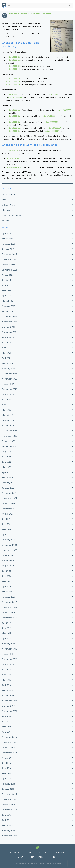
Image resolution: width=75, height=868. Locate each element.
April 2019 (7, 638)
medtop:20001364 (14, 131)
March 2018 (7, 690)
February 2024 (9, 368)
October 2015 (8, 805)
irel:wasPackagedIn (14, 167)
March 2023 (7, 415)
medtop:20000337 (51, 122)
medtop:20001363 (14, 128)
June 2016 (7, 768)
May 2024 (6, 353)
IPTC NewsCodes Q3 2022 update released (30, 14)
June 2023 (7, 405)
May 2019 (6, 633)
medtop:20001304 (14, 57)
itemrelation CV (12, 151)
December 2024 (9, 317)
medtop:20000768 (63, 110)
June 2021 (7, 524)
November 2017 (9, 701)
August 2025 (8, 275)
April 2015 (7, 820)
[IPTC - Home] (4, 6)
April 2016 (7, 779)
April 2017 (7, 732)
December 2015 (9, 794)
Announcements (9, 195)
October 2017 (8, 706)
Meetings (6, 210)
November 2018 (9, 649)
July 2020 (6, 571)
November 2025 (9, 259)
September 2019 (10, 618)
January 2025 (8, 311)
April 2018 (7, 685)
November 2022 (9, 436)
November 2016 (9, 742)
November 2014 (9, 836)
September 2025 (10, 270)
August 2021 (8, 514)
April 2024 (7, 358)
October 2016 (8, 747)
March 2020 (7, 592)
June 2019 (7, 628)
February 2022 (9, 483)
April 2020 (7, 587)
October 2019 (8, 613)
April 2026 (7, 233)
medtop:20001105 (14, 79)
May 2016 (6, 773)
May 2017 (6, 727)
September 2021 (10, 509)
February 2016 (9, 784)
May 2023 (6, 410)
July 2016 (6, 763)
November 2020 (9, 550)
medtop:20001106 (14, 82)
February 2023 (9, 420)
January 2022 (8, 488)
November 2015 (9, 799)
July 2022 (6, 457)
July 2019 (6, 623)
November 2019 (9, 607)
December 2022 (9, 431)
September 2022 (10, 446)
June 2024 (7, 348)
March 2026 (7, 239)
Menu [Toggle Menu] (39, 6)
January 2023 (8, 426)
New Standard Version (12, 215)
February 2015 (9, 831)
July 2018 (6, 670)
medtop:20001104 (14, 69)
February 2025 (9, 306)
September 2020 (10, 561)
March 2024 (7, 363)
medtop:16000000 (49, 116)
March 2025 (7, 301)
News (29, 853)
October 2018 (8, 654)
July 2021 (6, 519)
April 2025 (7, 296)
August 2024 (8, 337)
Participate (43, 853)
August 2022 (8, 452)
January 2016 (8, 789)
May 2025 (6, 291)
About (20, 857)
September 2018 (10, 659)
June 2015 (7, 815)
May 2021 (6, 529)
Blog (4, 200)
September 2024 (10, 332)
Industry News (9, 205)
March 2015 (7, 825)
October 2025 (8, 265)
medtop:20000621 (16, 97)
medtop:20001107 (14, 85)
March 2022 (7, 478)
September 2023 (10, 389)
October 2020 (8, 555)
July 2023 (6, 400)
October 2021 (8, 503)
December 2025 (9, 254)
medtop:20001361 (14, 116)
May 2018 (6, 680)
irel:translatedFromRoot (16, 158)
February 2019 (9, 644)
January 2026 (8, 249)
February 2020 (9, 597)
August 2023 (8, 394)
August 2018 (8, 664)
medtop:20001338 (14, 94)
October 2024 (8, 327)
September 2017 (10, 711)
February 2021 (9, 540)
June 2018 (7, 675)
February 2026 (9, 244)
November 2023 (9, 379)
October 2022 (8, 441)
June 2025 (7, 285)
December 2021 (9, 493)
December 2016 (9, 737)
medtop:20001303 (14, 60)
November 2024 (9, 322)
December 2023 (9, 374)
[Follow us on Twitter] (38, 848)
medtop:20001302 (14, 66)
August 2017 (8, 716)
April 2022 (7, 472)
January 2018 (8, 696)
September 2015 (10, 810)
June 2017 (7, 722)
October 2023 (8, 384)
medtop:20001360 (14, 110)
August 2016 (8, 758)
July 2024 (6, 343)
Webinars (6, 221)
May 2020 (6, 581)
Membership (60, 853)
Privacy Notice (37, 857)
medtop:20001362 (14, 122)
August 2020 (8, 566)
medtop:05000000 (55, 94)
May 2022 (6, 467)
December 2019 (9, 602)
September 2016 (10, 753)
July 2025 (6, 280)
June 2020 (7, 576)
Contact (54, 857)
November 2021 (9, 498)
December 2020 (9, 545)
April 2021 (7, 535)
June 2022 (7, 462)
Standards (14, 853)
